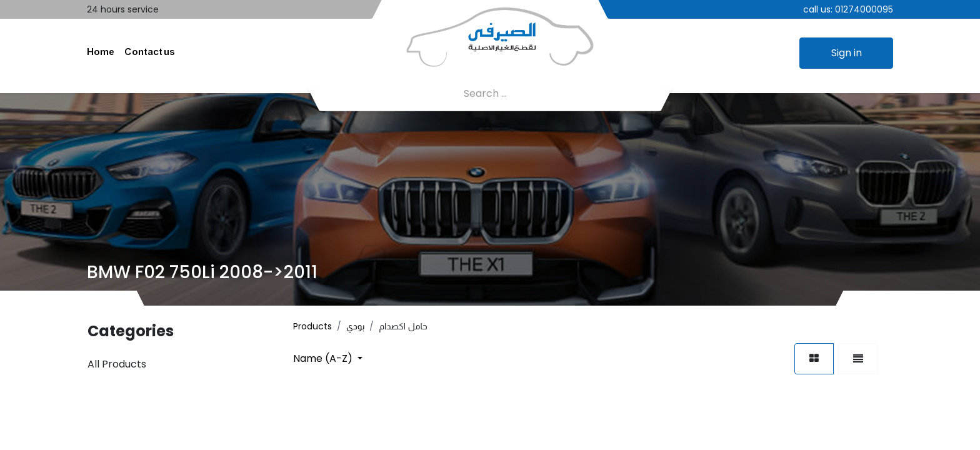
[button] (328, 358)
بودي (355, 326)
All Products (117, 364)
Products (312, 326)
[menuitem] (101, 53)
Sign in (847, 53)
